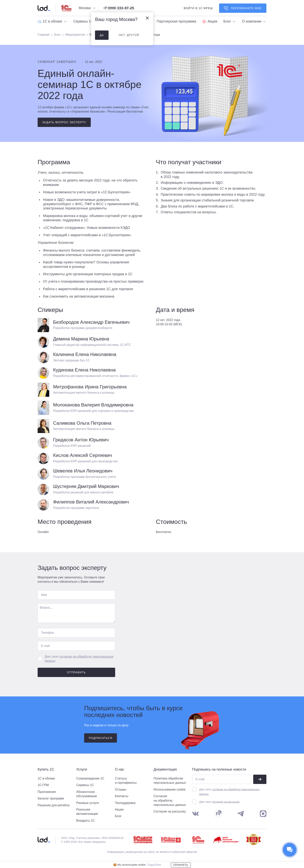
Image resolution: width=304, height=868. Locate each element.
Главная (44, 35)
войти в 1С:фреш (198, 8)
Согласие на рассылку (170, 811)
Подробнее (154, 865)
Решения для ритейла (54, 805)
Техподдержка (125, 803)
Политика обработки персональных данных (170, 781)
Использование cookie (170, 789)
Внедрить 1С (85, 821)
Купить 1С (46, 769)
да (102, 35)
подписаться (101, 738)
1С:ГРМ (43, 785)
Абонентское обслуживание (87, 794)
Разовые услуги (87, 803)
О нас (120, 769)
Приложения (47, 792)
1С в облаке (46, 778)
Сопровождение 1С (90, 778)
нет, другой (129, 35)
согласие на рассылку (226, 802)
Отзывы (121, 789)
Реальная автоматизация (87, 812)
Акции (119, 809)
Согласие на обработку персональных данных (170, 800)
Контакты (122, 796)
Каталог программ (51, 798)
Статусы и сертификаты (126, 781)
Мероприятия (75, 35)
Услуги (82, 769)
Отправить (76, 672)
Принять (181, 865)
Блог (57, 35)
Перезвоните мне (243, 8)
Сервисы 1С (85, 785)
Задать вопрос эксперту (64, 122)
